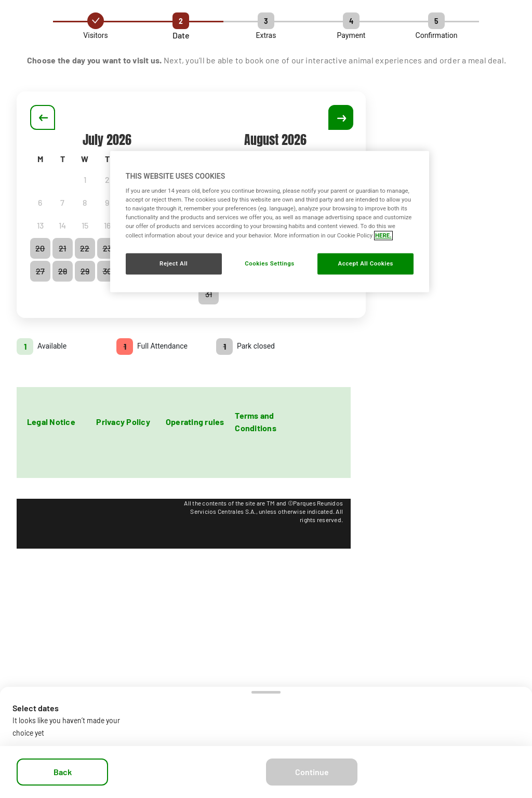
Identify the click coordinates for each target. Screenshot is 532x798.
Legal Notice (51, 422)
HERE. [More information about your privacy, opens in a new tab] (383, 235)
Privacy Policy (123, 422)
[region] (270, 222)
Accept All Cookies (366, 263)
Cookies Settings (270, 263)
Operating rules (195, 422)
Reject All (174, 263)
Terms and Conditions (255, 422)
